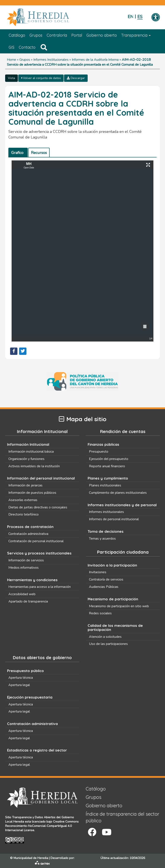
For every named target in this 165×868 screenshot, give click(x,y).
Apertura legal (19, 685)
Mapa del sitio (83, 419)
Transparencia (136, 35)
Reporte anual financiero (107, 466)
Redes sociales (100, 613)
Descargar (76, 78)
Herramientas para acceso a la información (40, 587)
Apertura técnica (21, 678)
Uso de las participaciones (108, 644)
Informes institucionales (106, 512)
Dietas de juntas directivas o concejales (38, 507)
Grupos (36, 35)
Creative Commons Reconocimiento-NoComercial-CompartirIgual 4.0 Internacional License (42, 826)
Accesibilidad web (22, 594)
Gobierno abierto (102, 35)
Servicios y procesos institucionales (39, 553)
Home (11, 60)
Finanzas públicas (103, 444)
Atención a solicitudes (105, 637)
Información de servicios (26, 560)
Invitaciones (98, 572)
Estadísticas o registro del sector (37, 750)
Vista (11, 78)
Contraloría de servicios (106, 579)
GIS (11, 47)
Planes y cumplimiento (108, 478)
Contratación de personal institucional (36, 541)
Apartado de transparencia (28, 601)
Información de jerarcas (25, 485)
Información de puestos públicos (32, 493)
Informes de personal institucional (114, 519)
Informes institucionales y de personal (122, 505)
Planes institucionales (105, 485)
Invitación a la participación (112, 565)
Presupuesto (99, 452)
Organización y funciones (26, 459)
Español (140, 17)
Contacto (27, 47)
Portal (77, 35)
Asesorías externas (23, 500)
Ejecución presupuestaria (30, 697)
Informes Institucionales (51, 60)
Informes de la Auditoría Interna (95, 60)
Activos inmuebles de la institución (34, 466)
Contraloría (57, 35)
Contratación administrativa (28, 534)
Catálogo (17, 35)
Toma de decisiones (106, 531)
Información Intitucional (28, 444)
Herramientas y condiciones (32, 580)
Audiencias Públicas (104, 587)
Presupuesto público (25, 671)
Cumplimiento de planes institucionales (118, 493)
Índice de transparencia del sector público (122, 817)
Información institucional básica (31, 452)
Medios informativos (24, 568)
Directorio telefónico (24, 514)
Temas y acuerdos (102, 539)
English (130, 17)
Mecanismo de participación (113, 599)
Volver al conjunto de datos (41, 78)
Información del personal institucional (41, 478)
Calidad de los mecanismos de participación (115, 627)
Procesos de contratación (30, 527)
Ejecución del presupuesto (109, 459)
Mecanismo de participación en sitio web (119, 606)
